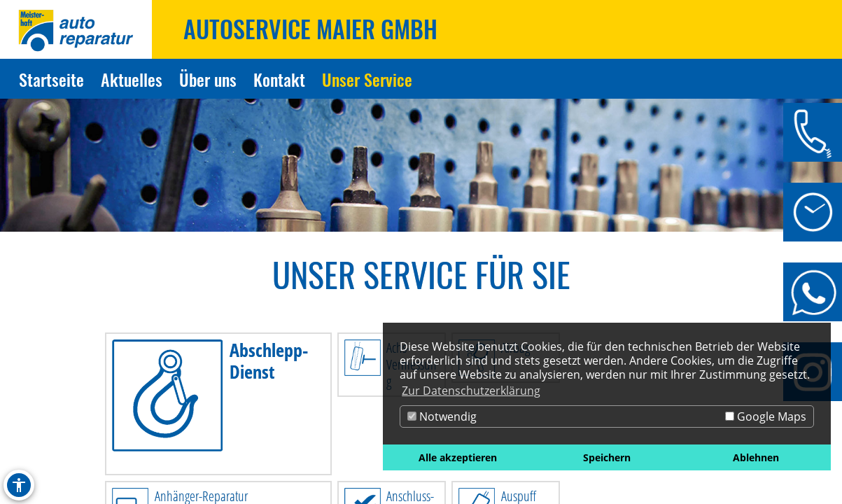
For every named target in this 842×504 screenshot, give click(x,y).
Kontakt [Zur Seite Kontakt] (279, 79)
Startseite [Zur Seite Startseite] (51, 79)
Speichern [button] (607, 457)
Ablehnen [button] (756, 457)
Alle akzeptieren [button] (458, 457)
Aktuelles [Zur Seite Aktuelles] (132, 79)
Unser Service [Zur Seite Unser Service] (367, 79)
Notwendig (442, 416)
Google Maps (766, 416)
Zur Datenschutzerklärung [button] (471, 391)
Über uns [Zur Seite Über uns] (208, 79)
